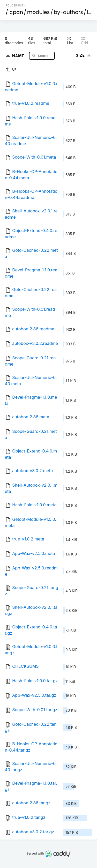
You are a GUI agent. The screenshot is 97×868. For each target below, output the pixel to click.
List (70, 41)
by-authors (68, 12)
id (89, 12)
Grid (85, 41)
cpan (16, 12)
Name (19, 55)
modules (38, 12)
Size (84, 55)
